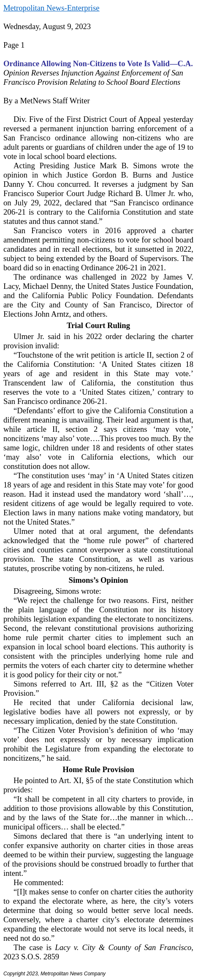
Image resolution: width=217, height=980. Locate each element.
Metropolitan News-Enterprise (51, 8)
